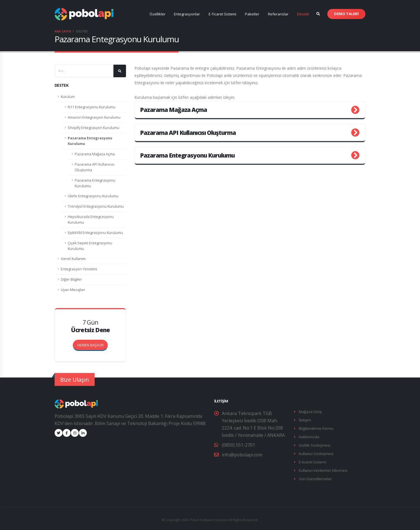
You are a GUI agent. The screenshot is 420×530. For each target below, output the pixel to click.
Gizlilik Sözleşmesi (314, 444)
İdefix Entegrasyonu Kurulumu (93, 196)
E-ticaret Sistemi (312, 460)
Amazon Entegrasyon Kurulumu (94, 117)
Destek (303, 14)
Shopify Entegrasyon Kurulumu (94, 128)
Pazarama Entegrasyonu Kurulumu (90, 141)
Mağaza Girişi (310, 411)
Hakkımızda (308, 436)
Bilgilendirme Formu (315, 428)
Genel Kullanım (73, 259)
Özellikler (158, 14)
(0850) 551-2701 (238, 445)
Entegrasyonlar (187, 14)
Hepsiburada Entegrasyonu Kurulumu (91, 220)
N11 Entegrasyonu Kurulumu (92, 107)
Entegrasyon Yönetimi (79, 269)
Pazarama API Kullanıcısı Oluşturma (95, 167)
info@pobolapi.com (242, 455)
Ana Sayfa (63, 31)
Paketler (252, 14)
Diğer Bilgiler (71, 279)
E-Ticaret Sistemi (222, 14)
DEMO (346, 14)
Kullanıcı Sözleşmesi (316, 452)
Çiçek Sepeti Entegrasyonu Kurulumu (90, 246)
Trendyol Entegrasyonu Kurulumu (96, 206)
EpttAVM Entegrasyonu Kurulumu (95, 233)
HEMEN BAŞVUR (93, 344)
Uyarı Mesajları (73, 290)
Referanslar (278, 14)
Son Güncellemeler (315, 476)
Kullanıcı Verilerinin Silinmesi (323, 468)
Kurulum (68, 97)
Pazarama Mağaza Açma (95, 154)
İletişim (305, 420)
